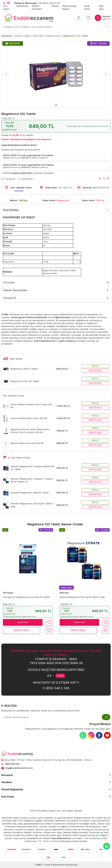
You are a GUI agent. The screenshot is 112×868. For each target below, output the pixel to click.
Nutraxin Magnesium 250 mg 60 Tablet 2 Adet (82, 597)
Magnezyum (53, 36)
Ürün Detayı (11, 210)
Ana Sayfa (6, 7)
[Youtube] (107, 735)
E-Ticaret (46, 865)
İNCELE (60, 676)
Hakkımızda (22, 6)
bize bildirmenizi (61, 838)
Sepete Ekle (23, 622)
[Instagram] (91, 735)
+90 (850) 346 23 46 (37, 3)
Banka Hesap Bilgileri (69, 7)
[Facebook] (99, 735)
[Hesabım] (79, 18)
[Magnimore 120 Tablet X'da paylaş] (104, 179)
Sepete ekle (95, 371)
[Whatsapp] (83, 735)
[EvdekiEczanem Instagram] (4, 3)
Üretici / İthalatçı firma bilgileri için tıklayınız (26, 139)
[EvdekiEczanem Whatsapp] (107, 846)
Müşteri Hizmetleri (37, 7)
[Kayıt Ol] (106, 717)
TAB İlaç (23, 200)
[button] (56, 105)
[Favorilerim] (88, 18)
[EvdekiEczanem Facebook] (9, 3)
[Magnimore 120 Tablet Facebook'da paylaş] (100, 179)
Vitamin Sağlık (22, 36)
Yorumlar (9, 282)
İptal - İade (102, 7)
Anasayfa (7, 36)
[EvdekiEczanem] (29, 18)
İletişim (55, 6)
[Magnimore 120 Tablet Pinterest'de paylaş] (108, 179)
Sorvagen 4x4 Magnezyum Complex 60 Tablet (26, 597)
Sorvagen (8, 593)
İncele (95, 366)
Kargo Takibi (87, 7)
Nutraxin (64, 593)
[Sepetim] (103, 18)
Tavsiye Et (8, 179)
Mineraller (38, 36)
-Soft (38, 865)
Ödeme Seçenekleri (15, 290)
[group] (56, 74)
